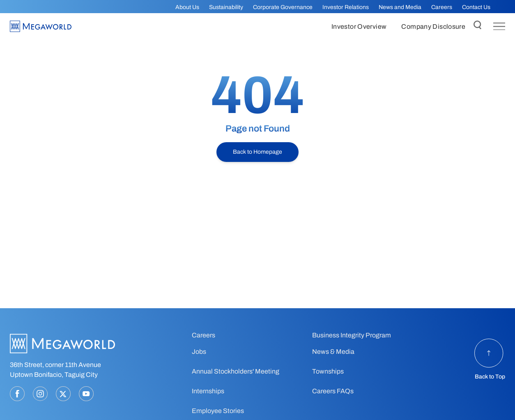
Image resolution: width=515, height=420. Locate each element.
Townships (328, 371)
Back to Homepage (257, 152)
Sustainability (226, 7)
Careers (442, 7)
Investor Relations (346, 7)
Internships (208, 391)
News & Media (333, 352)
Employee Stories (218, 411)
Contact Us (476, 7)
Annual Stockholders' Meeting (236, 371)
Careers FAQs (333, 391)
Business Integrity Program (352, 335)
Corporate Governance (283, 7)
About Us (187, 7)
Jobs (199, 352)
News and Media (400, 7)
